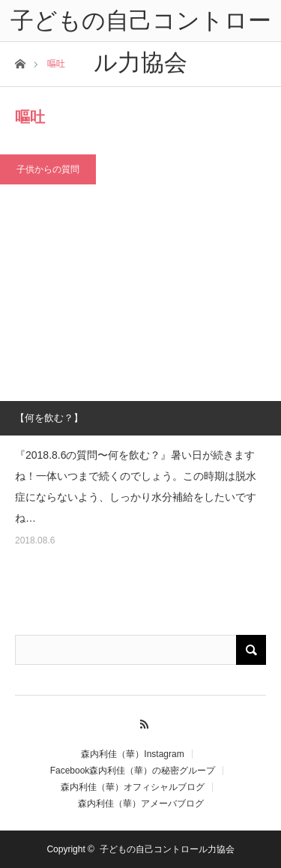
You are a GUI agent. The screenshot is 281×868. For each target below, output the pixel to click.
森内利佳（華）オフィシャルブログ (133, 787)
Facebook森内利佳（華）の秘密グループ (133, 771)
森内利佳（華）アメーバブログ (141, 804)
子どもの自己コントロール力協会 (167, 849)
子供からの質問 (48, 169)
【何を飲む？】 (49, 418)
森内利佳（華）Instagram (132, 754)
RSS (140, 722)
